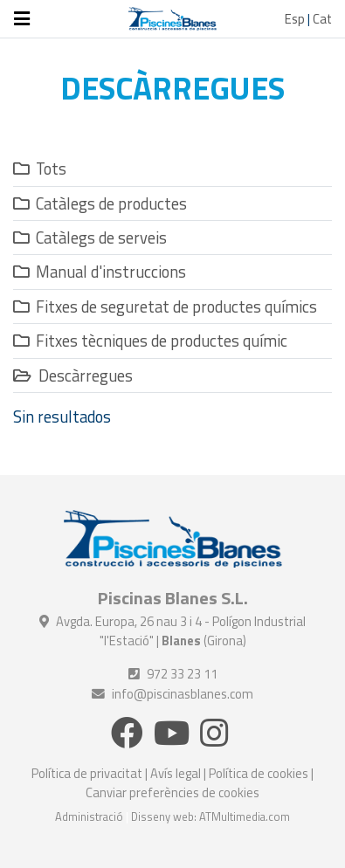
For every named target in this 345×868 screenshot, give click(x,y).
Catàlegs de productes (100, 203)
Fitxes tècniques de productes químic (150, 341)
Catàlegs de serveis (90, 238)
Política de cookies (259, 773)
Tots (40, 169)
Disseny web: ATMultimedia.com (210, 816)
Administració (89, 816)
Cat (322, 19)
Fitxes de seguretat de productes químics (165, 307)
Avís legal (176, 773)
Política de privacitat (87, 773)
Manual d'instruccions (100, 272)
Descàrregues (73, 375)
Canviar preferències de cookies (172, 792)
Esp (295, 19)
